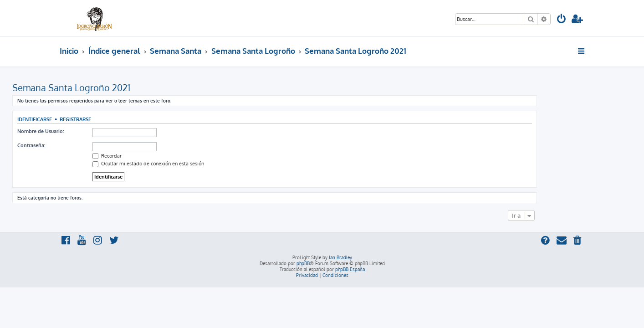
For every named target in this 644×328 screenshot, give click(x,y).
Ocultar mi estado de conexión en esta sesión (196, 164)
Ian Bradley (340, 257)
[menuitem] (562, 20)
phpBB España (350, 269)
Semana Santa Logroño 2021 (119, 87)
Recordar (154, 156)
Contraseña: (79, 145)
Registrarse (123, 119)
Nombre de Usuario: (88, 131)
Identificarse (82, 119)
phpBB (303, 263)
